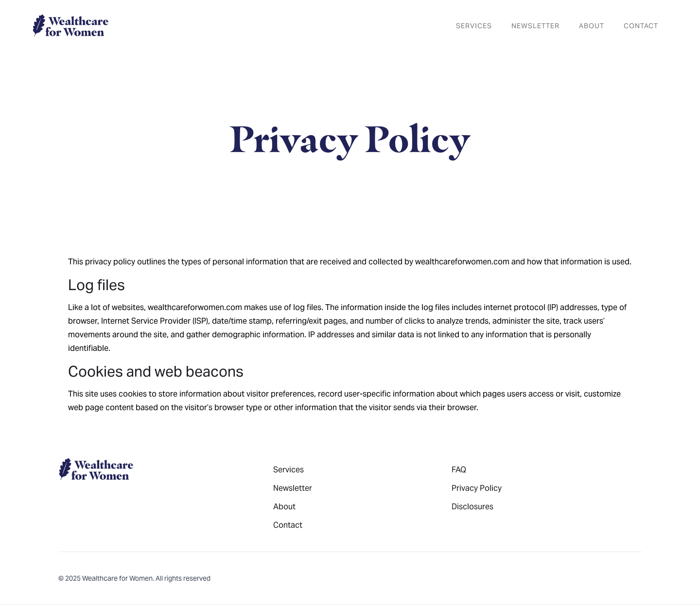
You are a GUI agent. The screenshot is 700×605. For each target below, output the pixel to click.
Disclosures (472, 507)
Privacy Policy (477, 488)
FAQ (459, 470)
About (592, 26)
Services (289, 470)
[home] (70, 26)
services (474, 26)
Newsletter (293, 488)
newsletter (535, 26)
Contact (641, 26)
